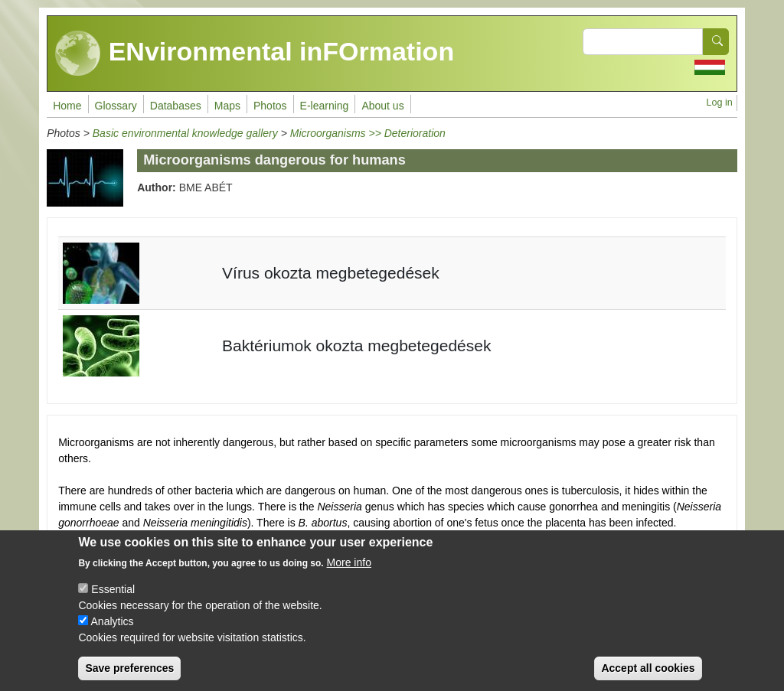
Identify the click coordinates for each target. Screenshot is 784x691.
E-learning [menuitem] (325, 106)
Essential (113, 601)
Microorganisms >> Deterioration (368, 133)
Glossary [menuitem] (116, 106)
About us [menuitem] (382, 106)
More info (349, 574)
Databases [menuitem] (176, 106)
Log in (719, 103)
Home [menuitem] (67, 106)
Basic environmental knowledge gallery (185, 133)
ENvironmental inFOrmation (255, 54)
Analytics (113, 633)
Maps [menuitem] (227, 106)
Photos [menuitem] (270, 106)
